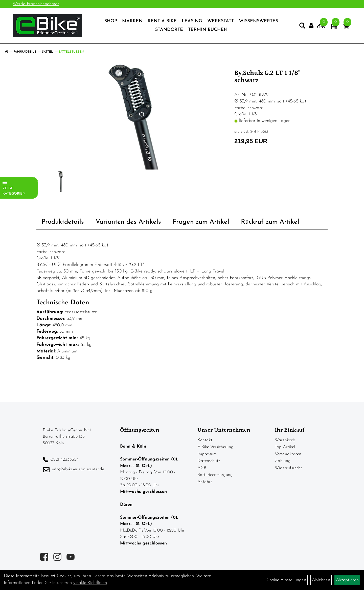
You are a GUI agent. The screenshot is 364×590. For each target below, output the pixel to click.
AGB (202, 468)
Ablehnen (321, 580)
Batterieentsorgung (215, 475)
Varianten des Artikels (128, 222)
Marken (132, 21)
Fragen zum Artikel (201, 222)
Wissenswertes (258, 21)
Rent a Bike (162, 21)
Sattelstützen (71, 52)
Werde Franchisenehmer (36, 4)
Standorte (169, 30)
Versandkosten (288, 454)
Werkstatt (221, 21)
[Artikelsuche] (302, 27)
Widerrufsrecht (288, 468)
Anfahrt (205, 482)
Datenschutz (209, 461)
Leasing (192, 21)
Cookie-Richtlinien (90, 583)
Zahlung (283, 461)
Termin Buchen (208, 30)
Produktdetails (63, 222)
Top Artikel (285, 447)
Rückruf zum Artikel (270, 222)
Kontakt (205, 440)
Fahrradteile (25, 52)
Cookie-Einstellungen (286, 580)
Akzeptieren (347, 580)
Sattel (48, 52)
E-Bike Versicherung (215, 447)
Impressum (207, 454)
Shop (111, 21)
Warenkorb (285, 440)
